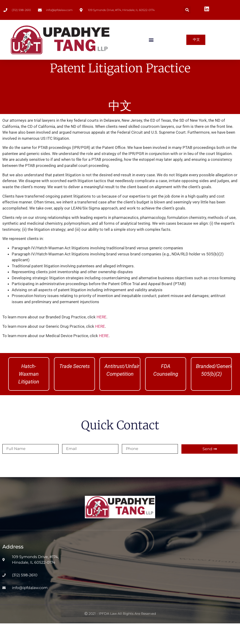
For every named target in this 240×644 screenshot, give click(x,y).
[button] (187, 10)
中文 (120, 126)
